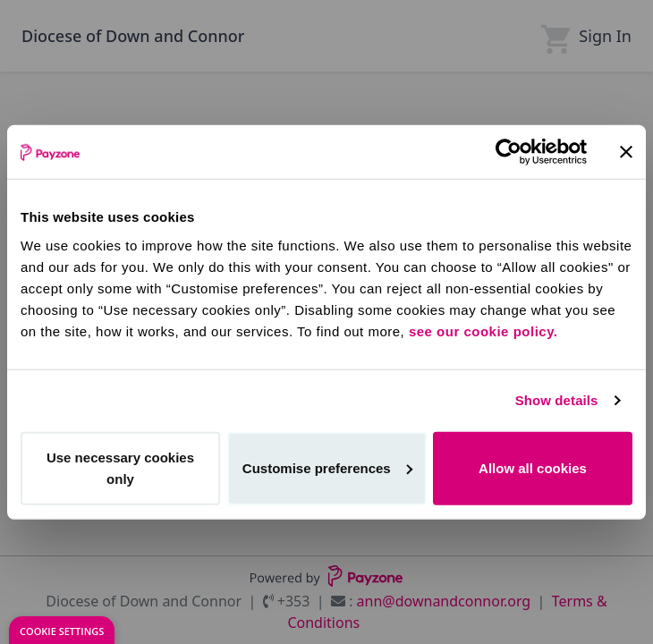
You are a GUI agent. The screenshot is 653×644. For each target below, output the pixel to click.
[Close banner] (626, 152)
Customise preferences (327, 467)
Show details (557, 400)
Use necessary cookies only (120, 467)
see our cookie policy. (483, 330)
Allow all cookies (533, 467)
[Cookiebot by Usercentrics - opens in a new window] (509, 152)
